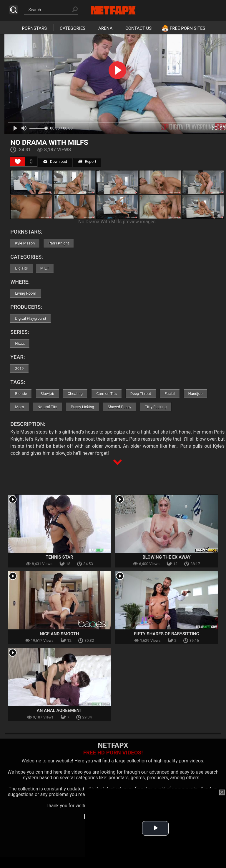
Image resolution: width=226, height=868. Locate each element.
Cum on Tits (107, 394)
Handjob (196, 394)
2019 (19, 369)
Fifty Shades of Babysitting (166, 634)
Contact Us (138, 28)
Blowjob (47, 394)
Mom (19, 407)
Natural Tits (48, 407)
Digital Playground (30, 318)
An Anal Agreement (60, 711)
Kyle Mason (25, 243)
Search (14, 10)
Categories (73, 28)
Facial (169, 394)
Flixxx (20, 343)
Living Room (26, 293)
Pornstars (34, 28)
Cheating (75, 394)
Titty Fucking (156, 407)
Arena (105, 28)
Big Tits (21, 268)
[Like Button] (18, 162)
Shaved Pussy (119, 407)
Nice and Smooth (59, 634)
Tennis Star (59, 557)
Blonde (21, 394)
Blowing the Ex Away (167, 557)
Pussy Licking (82, 407)
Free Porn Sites (188, 28)
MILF (45, 268)
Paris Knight (59, 243)
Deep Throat (141, 394)
